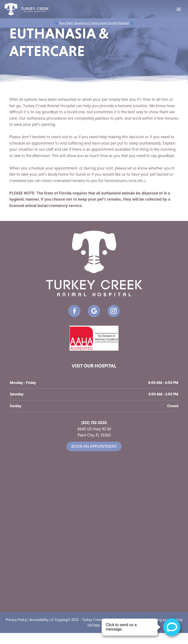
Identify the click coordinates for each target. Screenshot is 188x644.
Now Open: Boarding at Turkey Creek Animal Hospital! (94, 23)
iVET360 (94, 625)
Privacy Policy (16, 620)
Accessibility (39, 620)
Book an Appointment (94, 446)
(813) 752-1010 (94, 423)
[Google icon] (94, 311)
